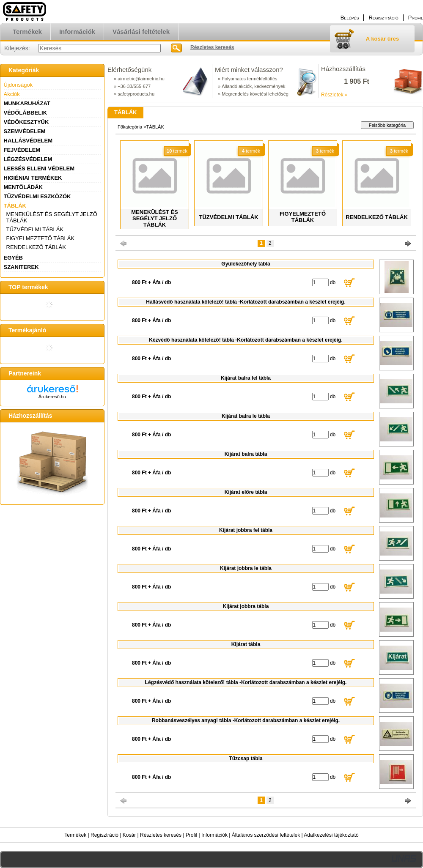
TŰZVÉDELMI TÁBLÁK (35, 229)
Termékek (75, 835)
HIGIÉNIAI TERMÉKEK (33, 178)
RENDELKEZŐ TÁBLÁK (36, 247)
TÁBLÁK (15, 206)
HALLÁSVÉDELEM (28, 141)
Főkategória (130, 127)
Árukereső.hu (52, 397)
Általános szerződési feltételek (266, 835)
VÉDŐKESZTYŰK (26, 122)
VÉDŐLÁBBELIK (26, 113)
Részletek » (334, 95)
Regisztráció (104, 835)
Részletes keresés (161, 835)
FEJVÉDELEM (22, 150)
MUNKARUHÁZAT (27, 103)
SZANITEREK (21, 267)
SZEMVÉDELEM (25, 131)
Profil (191, 835)
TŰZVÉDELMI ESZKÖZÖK (37, 196)
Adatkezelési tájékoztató (331, 835)
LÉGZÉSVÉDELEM (28, 159)
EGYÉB (14, 258)
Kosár (129, 835)
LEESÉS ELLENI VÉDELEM (39, 168)
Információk (214, 835)
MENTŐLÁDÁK (23, 187)
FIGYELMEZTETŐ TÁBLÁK (41, 238)
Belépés (350, 18)
